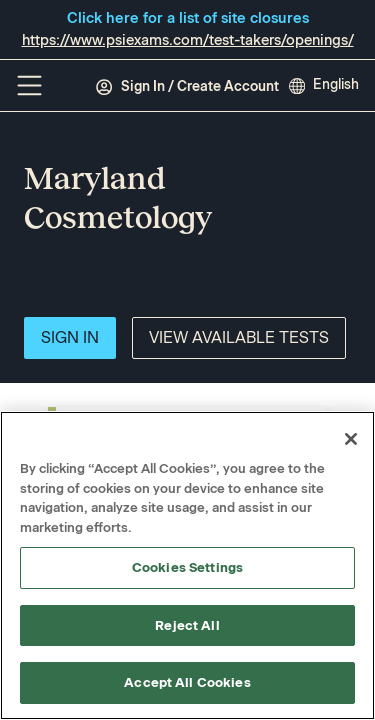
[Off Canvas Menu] (29, 85)
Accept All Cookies (187, 682)
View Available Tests (239, 337)
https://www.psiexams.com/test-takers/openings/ (188, 40)
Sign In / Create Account (187, 87)
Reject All (187, 625)
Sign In (70, 337)
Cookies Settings (187, 567)
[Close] (351, 439)
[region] (187, 565)
